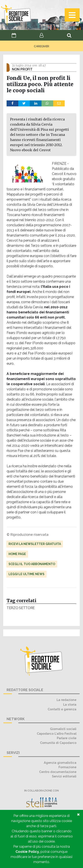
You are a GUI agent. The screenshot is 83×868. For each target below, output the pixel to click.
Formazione (67, 767)
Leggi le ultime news (26, 574)
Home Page (17, 554)
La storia (70, 704)
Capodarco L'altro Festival (57, 734)
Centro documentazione (58, 772)
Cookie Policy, (28, 852)
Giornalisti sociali (63, 729)
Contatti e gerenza (62, 709)
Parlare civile (67, 738)
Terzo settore (21, 608)
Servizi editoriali (64, 776)
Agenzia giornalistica (60, 763)
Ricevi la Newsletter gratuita (35, 544)
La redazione (67, 700)
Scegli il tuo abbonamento (32, 564)
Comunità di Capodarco (58, 743)
